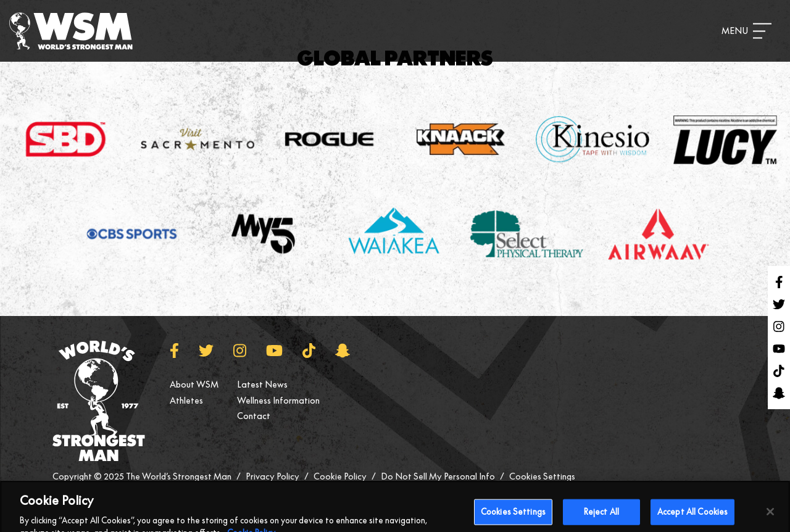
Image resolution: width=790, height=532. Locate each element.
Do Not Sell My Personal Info (438, 476)
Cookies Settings (542, 476)
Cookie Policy (340, 476)
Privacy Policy (272, 476)
